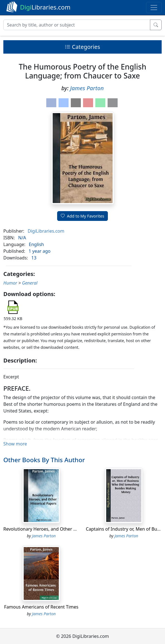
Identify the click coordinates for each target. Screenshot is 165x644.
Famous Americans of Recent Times (41, 607)
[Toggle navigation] (154, 8)
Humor (10, 283)
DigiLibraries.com (46, 231)
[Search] (77, 25)
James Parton (87, 88)
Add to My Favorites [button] (82, 216)
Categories (82, 47)
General (30, 283)
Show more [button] (15, 444)
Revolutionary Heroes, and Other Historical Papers (56, 529)
